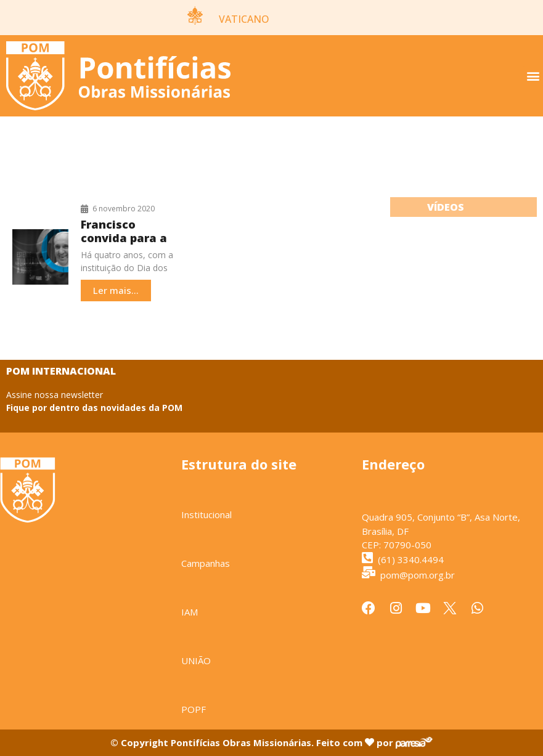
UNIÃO (196, 660)
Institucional (206, 514)
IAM (190, 612)
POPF (194, 709)
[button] (533, 76)
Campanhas (206, 563)
